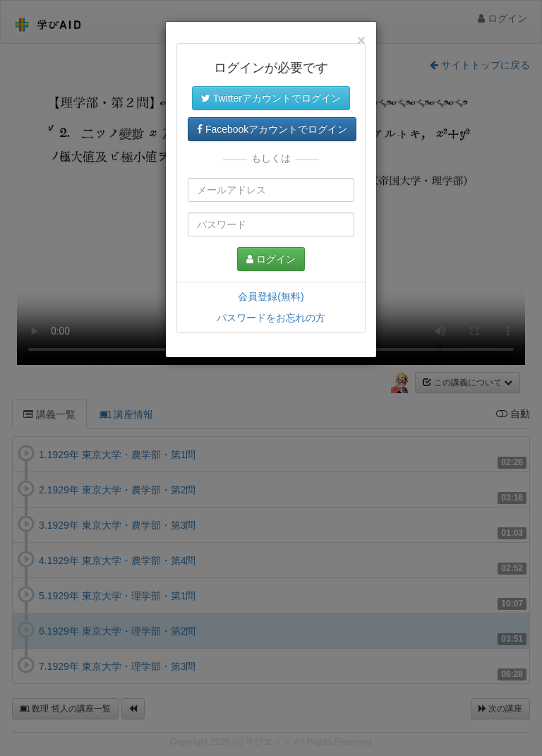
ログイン (271, 259)
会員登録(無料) (271, 296)
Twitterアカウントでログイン (271, 98)
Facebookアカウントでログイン (272, 129)
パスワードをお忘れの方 (271, 318)
